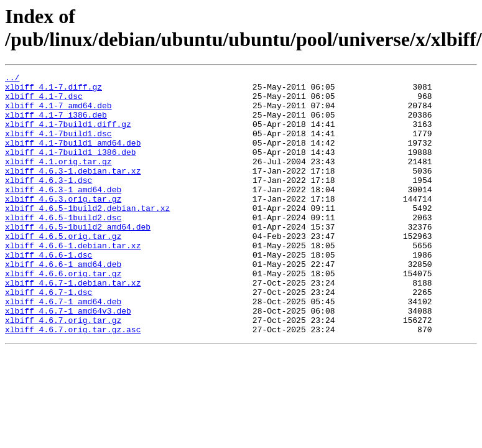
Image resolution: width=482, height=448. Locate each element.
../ (12, 79)
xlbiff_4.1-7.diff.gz (53, 90)
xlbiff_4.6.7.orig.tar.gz (63, 370)
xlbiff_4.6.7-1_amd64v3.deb (68, 359)
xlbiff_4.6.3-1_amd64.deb (63, 213)
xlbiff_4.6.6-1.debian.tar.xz (73, 281)
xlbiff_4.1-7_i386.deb (56, 124)
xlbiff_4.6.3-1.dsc (49, 202)
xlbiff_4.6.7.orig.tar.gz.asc (73, 381)
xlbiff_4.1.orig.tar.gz (58, 180)
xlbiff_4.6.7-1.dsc (49, 337)
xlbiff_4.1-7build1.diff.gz (68, 135)
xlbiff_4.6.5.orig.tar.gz (63, 269)
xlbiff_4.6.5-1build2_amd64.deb (78, 258)
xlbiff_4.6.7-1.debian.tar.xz (73, 325)
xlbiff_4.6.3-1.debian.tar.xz (73, 191)
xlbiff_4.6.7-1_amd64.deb (63, 348)
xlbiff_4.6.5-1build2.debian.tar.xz (87, 236)
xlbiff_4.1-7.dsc (44, 101)
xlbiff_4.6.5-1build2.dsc (63, 247)
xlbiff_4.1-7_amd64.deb (58, 113)
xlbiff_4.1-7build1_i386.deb (71, 169)
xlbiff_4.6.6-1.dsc (49, 292)
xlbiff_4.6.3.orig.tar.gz (63, 225)
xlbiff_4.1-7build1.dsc (58, 146)
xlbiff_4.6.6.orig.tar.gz (63, 314)
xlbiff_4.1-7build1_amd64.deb (73, 157)
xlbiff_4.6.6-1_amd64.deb (63, 303)
